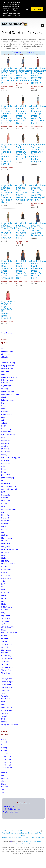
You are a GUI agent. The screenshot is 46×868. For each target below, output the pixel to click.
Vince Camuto (6, 707)
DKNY (3, 426)
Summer (5, 787)
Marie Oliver (6, 544)
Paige (3, 587)
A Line (4, 739)
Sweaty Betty (6, 656)
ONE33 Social (6, 578)
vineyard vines (7, 710)
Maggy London (7, 538)
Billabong (5, 389)
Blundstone (6, 397)
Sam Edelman (6, 618)
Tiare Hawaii (6, 673)
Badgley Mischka (7, 366)
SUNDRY (4, 653)
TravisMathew (7, 687)
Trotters (4, 693)
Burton (4, 409)
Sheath (4, 630)
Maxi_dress (5, 547)
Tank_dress (5, 661)
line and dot (6, 518)
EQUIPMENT (6, 449)
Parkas (28, 837)
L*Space (4, 526)
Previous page (17, 52)
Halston (4, 466)
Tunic (3, 793)
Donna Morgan (7, 429)
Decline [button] (27, 9)
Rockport (5, 610)
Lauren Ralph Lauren (9, 509)
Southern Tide (7, 644)
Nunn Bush (5, 575)
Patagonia (5, 593)
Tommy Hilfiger (7, 682)
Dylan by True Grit (8, 434)
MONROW (5, 561)
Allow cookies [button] (37, 9)
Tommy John (6, 684)
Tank (3, 790)
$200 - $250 (7, 756)
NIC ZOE (4, 567)
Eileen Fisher (6, 440)
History (38, 831)
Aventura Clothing (8, 363)
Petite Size (5, 778)
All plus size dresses (10, 812)
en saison (5, 446)
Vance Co (5, 696)
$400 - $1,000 (7, 765)
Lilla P (4, 512)
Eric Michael (6, 452)
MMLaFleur (5, 555)
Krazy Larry (5, 501)
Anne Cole (5, 360)
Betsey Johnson (7, 380)
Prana (4, 595)
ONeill (4, 581)
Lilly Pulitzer (6, 515)
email (29, 843)
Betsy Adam (6, 383)
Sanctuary (5, 621)
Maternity (5, 772)
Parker (4, 590)
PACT (3, 584)
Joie (3, 481)
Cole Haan (5, 420)
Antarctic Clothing (21, 833)
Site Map (7, 831)
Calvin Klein (6, 412)
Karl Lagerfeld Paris (9, 486)
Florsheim (5, 460)
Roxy (3, 613)
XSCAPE (4, 722)
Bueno (4, 406)
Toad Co (4, 676)
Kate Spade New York (9, 489)
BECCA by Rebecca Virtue (11, 377)
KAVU (3, 492)
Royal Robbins (7, 616)
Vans (3, 702)
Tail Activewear (7, 659)
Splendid (5, 647)
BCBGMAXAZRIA (7, 368)
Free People (6, 463)
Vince (3, 705)
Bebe (3, 374)
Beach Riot (5, 371)
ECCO (3, 437)
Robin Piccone (7, 607)
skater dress (6, 638)
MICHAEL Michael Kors (10, 549)
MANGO (4, 541)
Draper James (6, 432)
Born (3, 403)
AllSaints (4, 357)
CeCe (3, 417)
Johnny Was (6, 475)
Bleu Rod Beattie (7, 391)
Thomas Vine (6, 670)
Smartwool (5, 641)
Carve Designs (7, 414)
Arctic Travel (39, 833)
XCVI (3, 719)
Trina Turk (5, 690)
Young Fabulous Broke (10, 725)
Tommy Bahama (7, 679)
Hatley (4, 469)
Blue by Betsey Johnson (10, 394)
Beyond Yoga (6, 386)
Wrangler (5, 716)
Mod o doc (5, 558)
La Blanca (5, 503)
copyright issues (35, 841)
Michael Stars (6, 552)
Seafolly (4, 624)
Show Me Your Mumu (9, 633)
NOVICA (4, 572)
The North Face (7, 667)
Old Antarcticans (24, 831)
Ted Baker (5, 664)
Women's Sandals (8, 837)
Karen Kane (6, 483)
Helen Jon (5, 472)
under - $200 (7, 753)
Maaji (3, 532)
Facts (33, 831)
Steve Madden (7, 650)
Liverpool (5, 524)
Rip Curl (4, 604)
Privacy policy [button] (17, 15)
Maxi (3, 775)
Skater (4, 784)
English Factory (7, 443)
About (26, 841)
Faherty (4, 455)
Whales (23, 835)
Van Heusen (6, 699)
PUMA (4, 598)
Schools (31, 833)
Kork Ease (5, 498)
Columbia (5, 423)
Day (3, 745)
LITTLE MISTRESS (8, 521)
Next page (31, 52)
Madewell (5, 535)
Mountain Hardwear (9, 564)
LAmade (4, 506)
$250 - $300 (7, 759)
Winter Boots (20, 837)
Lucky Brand (6, 529)
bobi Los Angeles (8, 400)
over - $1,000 (7, 768)
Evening (4, 748)
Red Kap (4, 601)
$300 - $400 (7, 762)
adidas (4, 348)
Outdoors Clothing (38, 837)
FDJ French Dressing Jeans (11, 458)
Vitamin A (5, 713)
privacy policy (20, 843)
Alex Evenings (6, 354)
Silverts (4, 636)
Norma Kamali (7, 570)
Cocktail (4, 742)
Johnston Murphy (8, 478)
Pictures (14, 831)
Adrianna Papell (7, 351)
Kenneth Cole (6, 495)
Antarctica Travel (8, 833)
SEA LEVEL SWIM (7, 627)
